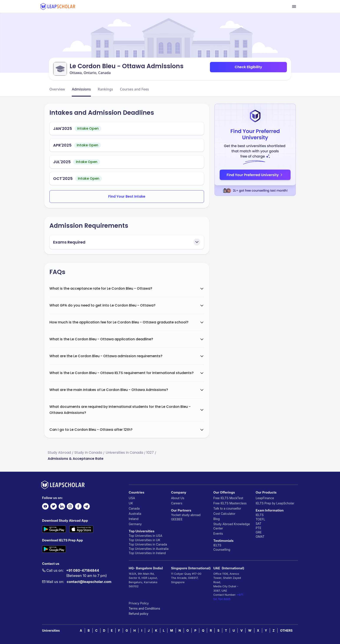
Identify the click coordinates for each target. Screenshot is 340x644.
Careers (177, 503)
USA (132, 498)
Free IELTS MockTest (228, 498)
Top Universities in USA (146, 536)
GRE (259, 532)
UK (131, 503)
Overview (57, 89)
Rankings (105, 89)
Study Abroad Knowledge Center (232, 526)
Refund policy (139, 614)
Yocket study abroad (186, 515)
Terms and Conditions (145, 608)
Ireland (134, 519)
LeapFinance (265, 498)
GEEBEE (177, 519)
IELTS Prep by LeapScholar (275, 503)
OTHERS (286, 630)
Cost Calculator (224, 514)
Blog (217, 519)
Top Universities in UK (145, 540)
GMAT (260, 537)
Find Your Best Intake (127, 196)
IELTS (217, 545)
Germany (135, 524)
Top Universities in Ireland (147, 553)
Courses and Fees (134, 89)
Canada (134, 508)
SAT (259, 524)
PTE (258, 528)
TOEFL (260, 519)
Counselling (222, 550)
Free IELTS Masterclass (230, 503)
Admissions (81, 89)
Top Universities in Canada (148, 544)
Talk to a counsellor (227, 508)
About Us (178, 498)
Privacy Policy (139, 603)
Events (218, 533)
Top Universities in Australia (149, 549)
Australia (135, 514)
